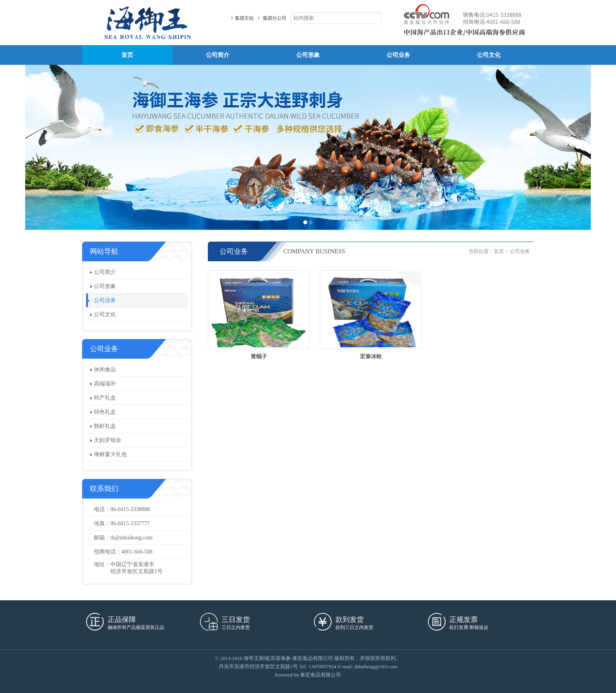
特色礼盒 (105, 412)
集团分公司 (275, 18)
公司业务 (398, 55)
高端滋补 (105, 384)
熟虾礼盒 (105, 426)
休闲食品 (105, 369)
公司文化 (489, 55)
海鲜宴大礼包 (110, 454)
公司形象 (308, 55)
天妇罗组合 (108, 440)
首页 (127, 55)
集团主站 (244, 18)
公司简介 (218, 55)
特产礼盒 (105, 398)
